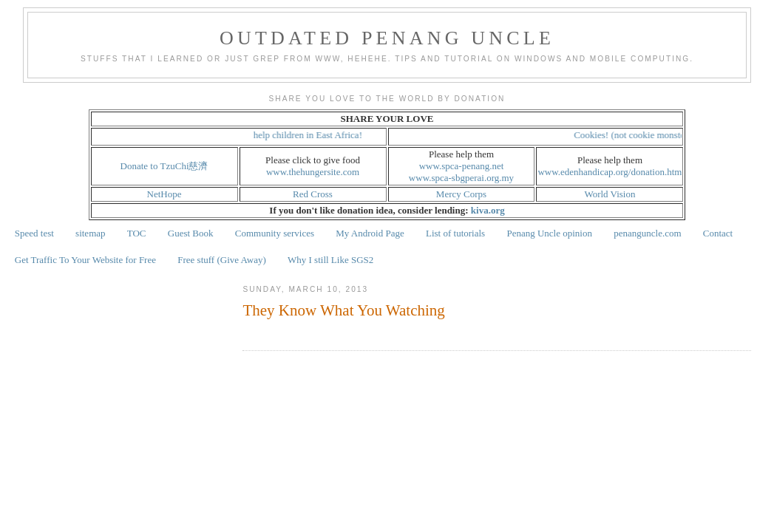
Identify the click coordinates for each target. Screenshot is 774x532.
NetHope (164, 194)
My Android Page (370, 233)
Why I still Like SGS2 (330, 260)
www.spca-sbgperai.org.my (461, 178)
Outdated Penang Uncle (387, 38)
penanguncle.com (647, 233)
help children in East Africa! (312, 135)
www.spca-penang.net (462, 166)
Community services (275, 233)
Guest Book (191, 233)
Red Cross (313, 194)
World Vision (610, 194)
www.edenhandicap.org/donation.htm (610, 172)
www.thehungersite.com (313, 172)
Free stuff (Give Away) (222, 260)
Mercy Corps (461, 194)
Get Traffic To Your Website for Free (85, 260)
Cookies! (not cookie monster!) (638, 135)
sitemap (90, 233)
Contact (718, 233)
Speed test (34, 233)
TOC (137, 233)
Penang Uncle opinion (549, 233)
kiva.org (488, 210)
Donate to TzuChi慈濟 (164, 166)
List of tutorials (455, 233)
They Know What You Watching (343, 310)
